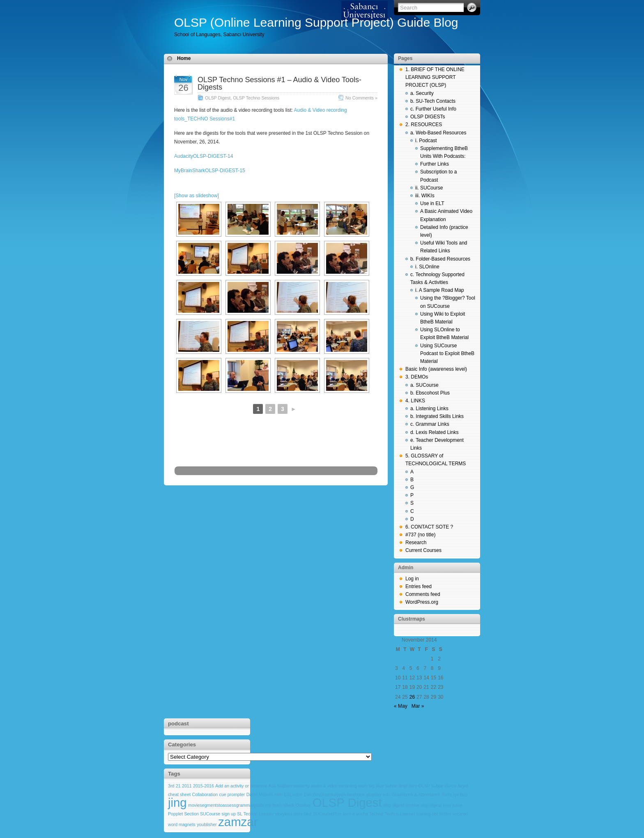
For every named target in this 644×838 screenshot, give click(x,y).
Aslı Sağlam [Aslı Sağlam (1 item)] (280, 786)
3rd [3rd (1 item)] (171, 786)
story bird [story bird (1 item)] (302, 814)
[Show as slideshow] (197, 196)
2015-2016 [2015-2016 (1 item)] (204, 786)
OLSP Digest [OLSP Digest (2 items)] (347, 802)
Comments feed (423, 594)
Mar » (418, 706)
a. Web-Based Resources (438, 133)
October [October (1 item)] (303, 805)
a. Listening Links (429, 409)
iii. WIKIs (425, 196)
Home (184, 58)
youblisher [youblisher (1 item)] (207, 824)
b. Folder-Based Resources (440, 259)
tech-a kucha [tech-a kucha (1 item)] (355, 814)
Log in (412, 579)
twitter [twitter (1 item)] (445, 814)
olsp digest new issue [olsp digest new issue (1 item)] (442, 805)
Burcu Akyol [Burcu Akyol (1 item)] (456, 786)
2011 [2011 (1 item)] (187, 786)
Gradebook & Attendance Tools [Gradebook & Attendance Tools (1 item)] (422, 794)
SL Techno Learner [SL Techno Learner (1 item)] (255, 814)
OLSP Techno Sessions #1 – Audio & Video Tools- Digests (279, 83)
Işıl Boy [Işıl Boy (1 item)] (460, 794)
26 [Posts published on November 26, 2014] (412, 697)
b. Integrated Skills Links (437, 416)
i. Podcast (426, 141)
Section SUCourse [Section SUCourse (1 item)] (202, 814)
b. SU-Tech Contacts (433, 101)
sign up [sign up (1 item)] (229, 814)
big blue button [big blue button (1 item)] (383, 786)
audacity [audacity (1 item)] (301, 786)
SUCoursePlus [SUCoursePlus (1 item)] (327, 814)
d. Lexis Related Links (434, 432)
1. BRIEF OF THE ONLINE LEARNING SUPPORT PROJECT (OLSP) (435, 77)
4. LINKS (415, 401)
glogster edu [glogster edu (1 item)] (378, 794)
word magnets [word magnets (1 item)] (182, 824)
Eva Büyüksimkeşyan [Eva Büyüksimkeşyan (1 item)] (325, 794)
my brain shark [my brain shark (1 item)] (280, 805)
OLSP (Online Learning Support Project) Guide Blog (316, 22)
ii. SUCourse (429, 188)
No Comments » (361, 98)
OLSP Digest (218, 98)
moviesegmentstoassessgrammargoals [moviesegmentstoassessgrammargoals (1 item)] (226, 805)
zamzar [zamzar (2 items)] (238, 822)
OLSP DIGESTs (428, 117)
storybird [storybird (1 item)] (284, 814)
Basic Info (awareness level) (436, 369)
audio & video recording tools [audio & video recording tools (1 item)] (339, 786)
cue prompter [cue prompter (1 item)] (232, 794)
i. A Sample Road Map (440, 290)
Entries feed (419, 586)
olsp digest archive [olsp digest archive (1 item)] (401, 805)
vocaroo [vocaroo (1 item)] (460, 814)
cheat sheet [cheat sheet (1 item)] (179, 794)
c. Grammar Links (430, 424)
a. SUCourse (424, 385)
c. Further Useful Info (433, 109)
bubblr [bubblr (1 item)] (437, 786)
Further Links (435, 164)
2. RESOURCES (424, 125)
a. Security (422, 93)
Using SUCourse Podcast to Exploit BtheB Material (447, 353)
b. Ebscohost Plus (430, 393)
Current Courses (423, 550)
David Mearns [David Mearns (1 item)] (260, 794)
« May (401, 706)
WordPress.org (422, 602)
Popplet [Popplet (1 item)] (175, 814)
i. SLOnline (427, 267)
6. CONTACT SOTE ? (429, 527)
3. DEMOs (417, 377)
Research (416, 543)
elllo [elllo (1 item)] (279, 794)
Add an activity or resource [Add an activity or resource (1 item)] (241, 786)
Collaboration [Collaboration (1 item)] (205, 794)
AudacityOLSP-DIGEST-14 (204, 156)
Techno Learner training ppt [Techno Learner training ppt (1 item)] (412, 814)
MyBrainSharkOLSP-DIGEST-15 (210, 171)
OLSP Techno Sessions (256, 98)
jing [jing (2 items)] (177, 802)
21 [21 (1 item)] (178, 786)
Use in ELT (432, 203)
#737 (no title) (420, 535)
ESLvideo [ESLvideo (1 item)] (293, 794)
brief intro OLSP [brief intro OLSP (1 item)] (414, 786)
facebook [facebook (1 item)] (356, 794)
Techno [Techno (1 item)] (376, 814)
